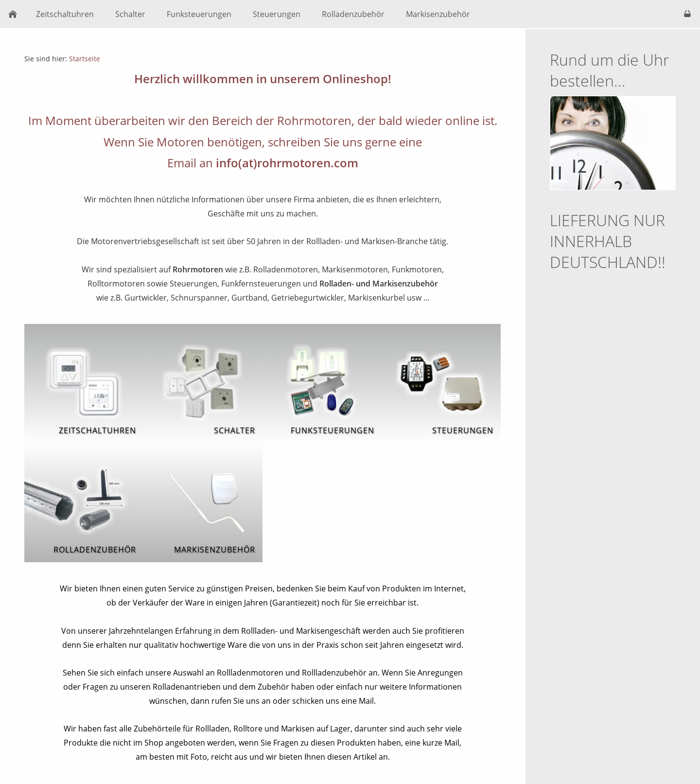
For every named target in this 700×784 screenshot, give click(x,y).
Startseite (85, 59)
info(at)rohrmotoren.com (287, 163)
